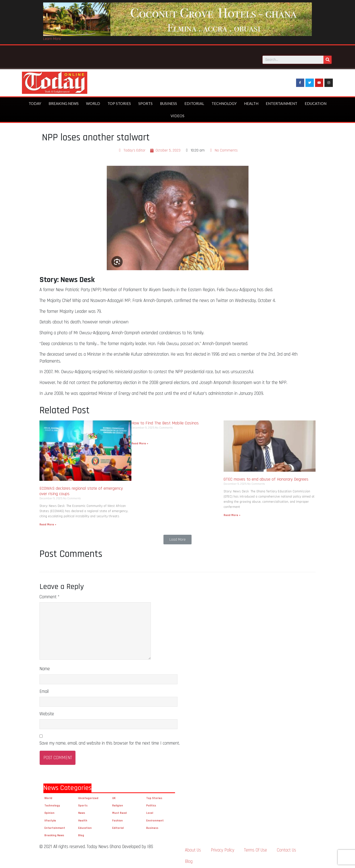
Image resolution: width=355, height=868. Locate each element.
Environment (155, 819)
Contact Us (286, 848)
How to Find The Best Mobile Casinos (165, 421)
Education (316, 102)
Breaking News (64, 102)
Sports (145, 102)
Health (251, 102)
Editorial (194, 102)
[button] (177, 538)
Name (45, 667)
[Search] (328, 57)
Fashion (117, 819)
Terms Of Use (256, 848)
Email (44, 690)
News (82, 811)
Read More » (48, 523)
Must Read (119, 811)
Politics (151, 804)
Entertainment (282, 102)
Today (35, 102)
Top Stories (119, 102)
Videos (177, 114)
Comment (49, 595)
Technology (224, 102)
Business (169, 102)
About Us (193, 848)
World (93, 102)
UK (114, 796)
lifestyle (50, 819)
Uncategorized (88, 796)
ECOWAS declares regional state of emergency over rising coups (81, 489)
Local (150, 811)
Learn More (52, 39)
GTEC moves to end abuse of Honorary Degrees (267, 477)
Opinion (49, 811)
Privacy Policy (222, 848)
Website (47, 712)
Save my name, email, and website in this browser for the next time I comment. (110, 741)
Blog (81, 834)
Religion (118, 804)
